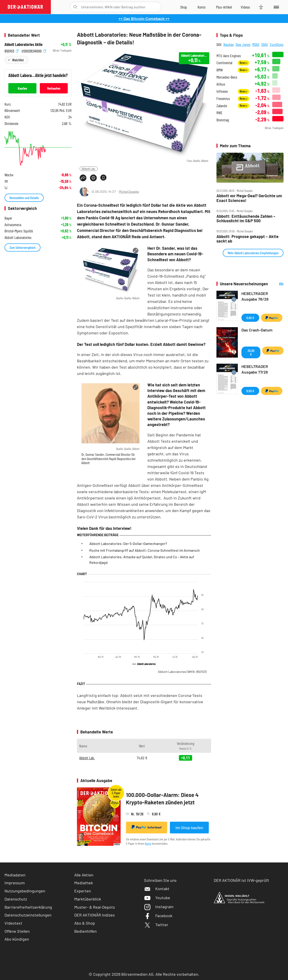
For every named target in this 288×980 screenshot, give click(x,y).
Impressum (15, 883)
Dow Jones (243, 44)
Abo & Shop (85, 923)
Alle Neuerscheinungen (277, 284)
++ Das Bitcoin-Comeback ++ (144, 18)
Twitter (156, 925)
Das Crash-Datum (257, 330)
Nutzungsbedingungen (25, 891)
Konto (148, 843)
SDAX (265, 44)
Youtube (157, 898)
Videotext (13, 923)
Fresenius (223, 99)
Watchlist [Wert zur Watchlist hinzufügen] (18, 60)
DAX (219, 44)
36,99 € (251, 352)
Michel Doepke (129, 192)
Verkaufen (54, 88)
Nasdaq (229, 44)
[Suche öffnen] (75, 7)
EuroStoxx (277, 44)
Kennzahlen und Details (24, 198)
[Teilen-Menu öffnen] (83, 178)
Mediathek (84, 883)
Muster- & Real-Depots (95, 907)
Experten (83, 891)
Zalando (222, 106)
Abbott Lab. (89, 169)
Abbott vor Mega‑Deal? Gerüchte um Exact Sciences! (249, 198)
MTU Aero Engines (229, 56)
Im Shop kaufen (189, 828)
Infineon (222, 91)
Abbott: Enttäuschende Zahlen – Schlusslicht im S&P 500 (246, 219)
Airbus (221, 84)
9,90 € (250, 318)
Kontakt (157, 889)
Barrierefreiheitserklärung (28, 907)
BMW (220, 70)
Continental (224, 63)
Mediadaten (15, 875)
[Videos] (245, 7)
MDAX (256, 44)
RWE (219, 113)
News (243, 63)
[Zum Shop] (184, 7)
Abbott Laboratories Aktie (24, 44)
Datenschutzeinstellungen (28, 915)
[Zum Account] (201, 7)
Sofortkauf (147, 827)
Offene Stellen (17, 931)
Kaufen (22, 88)
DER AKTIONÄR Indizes (94, 915)
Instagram (159, 907)
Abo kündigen (17, 939)
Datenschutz (16, 899)
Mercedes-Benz (227, 77)
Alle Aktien (84, 875)
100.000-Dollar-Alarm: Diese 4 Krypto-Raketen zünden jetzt (162, 799)
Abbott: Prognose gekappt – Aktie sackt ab (247, 239)
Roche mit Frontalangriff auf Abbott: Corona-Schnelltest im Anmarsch (145, 550)
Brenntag (223, 120)
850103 (11, 51)
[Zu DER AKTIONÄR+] (224, 7)
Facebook (158, 916)
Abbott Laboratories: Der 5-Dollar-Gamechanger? (128, 543)
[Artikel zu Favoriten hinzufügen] (103, 178)
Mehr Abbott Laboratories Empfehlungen (253, 253)
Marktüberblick (88, 899)
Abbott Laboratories (182, 672)
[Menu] (276, 7)
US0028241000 (34, 51)
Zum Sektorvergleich (22, 247)
